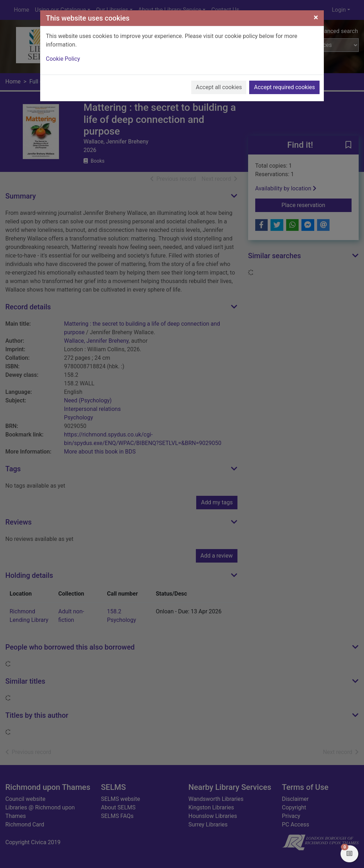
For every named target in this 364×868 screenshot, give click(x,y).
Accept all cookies (219, 87)
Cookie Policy (63, 59)
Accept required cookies (284, 87)
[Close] (316, 17)
